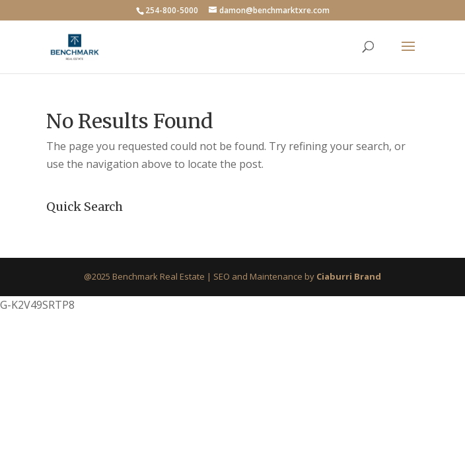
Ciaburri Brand (349, 276)
